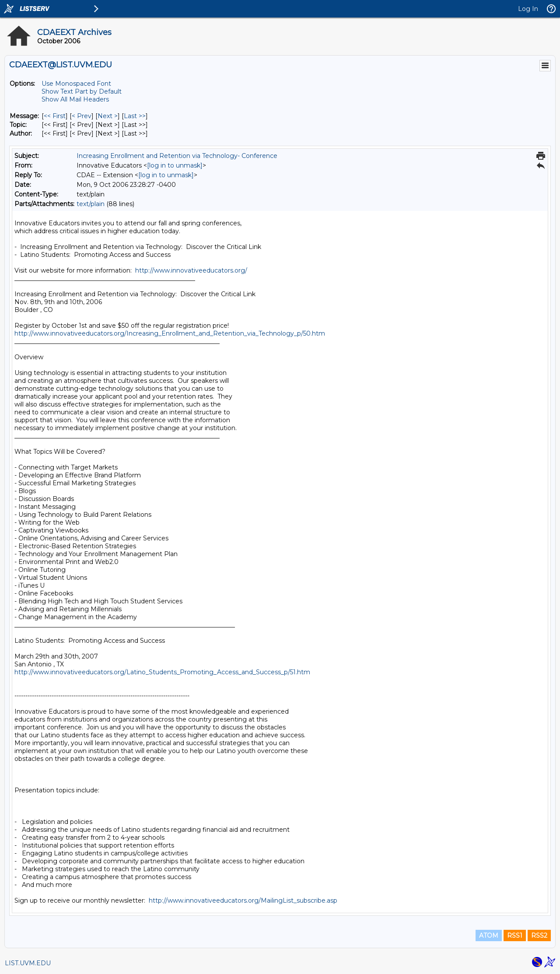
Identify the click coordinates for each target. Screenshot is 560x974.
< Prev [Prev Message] (82, 116)
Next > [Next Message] (108, 116)
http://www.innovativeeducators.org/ (191, 270)
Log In (528, 9)
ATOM (489, 935)
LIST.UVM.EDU (28, 963)
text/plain (91, 204)
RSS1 (515, 935)
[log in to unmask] (175, 165)
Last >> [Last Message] (135, 116)
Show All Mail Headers (75, 99)
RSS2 (539, 935)
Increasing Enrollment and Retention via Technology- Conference (177, 156)
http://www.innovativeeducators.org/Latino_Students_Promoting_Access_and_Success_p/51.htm (162, 672)
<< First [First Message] (55, 116)
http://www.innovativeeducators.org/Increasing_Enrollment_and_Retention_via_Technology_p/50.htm (170, 333)
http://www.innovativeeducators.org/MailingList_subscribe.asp (243, 900)
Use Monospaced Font (76, 84)
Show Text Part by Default (82, 91)
